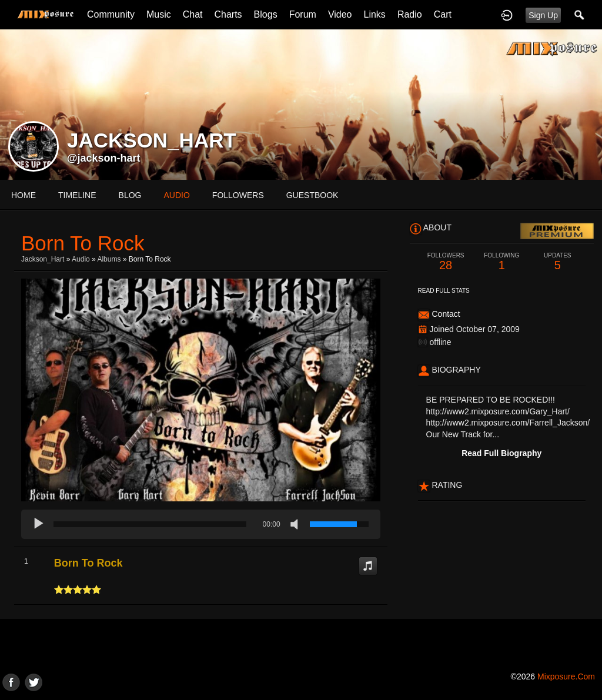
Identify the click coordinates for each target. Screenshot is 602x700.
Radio (410, 14)
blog (130, 195)
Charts (228, 14)
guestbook (312, 195)
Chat (193, 14)
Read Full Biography (501, 453)
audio (176, 195)
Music (159, 14)
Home (24, 195)
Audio (81, 259)
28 (446, 262)
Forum (303, 14)
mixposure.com (566, 676)
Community (111, 14)
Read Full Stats (444, 291)
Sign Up (543, 15)
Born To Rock (88, 563)
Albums (109, 259)
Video (340, 14)
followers (238, 195)
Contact (446, 314)
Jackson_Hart (43, 259)
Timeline (77, 195)
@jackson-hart (104, 158)
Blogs (266, 14)
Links (375, 14)
